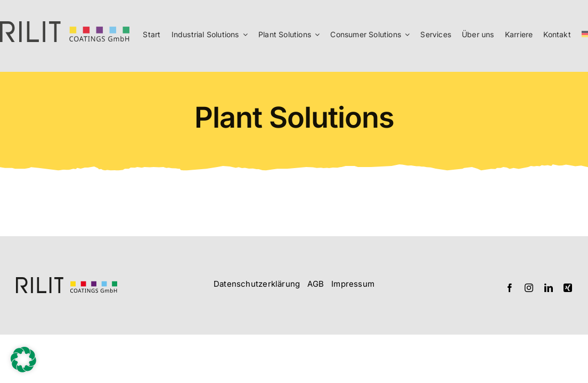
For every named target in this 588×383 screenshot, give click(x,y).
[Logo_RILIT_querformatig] (67, 281)
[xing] (568, 288)
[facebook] (510, 288)
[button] (23, 360)
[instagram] (529, 288)
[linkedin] (549, 288)
